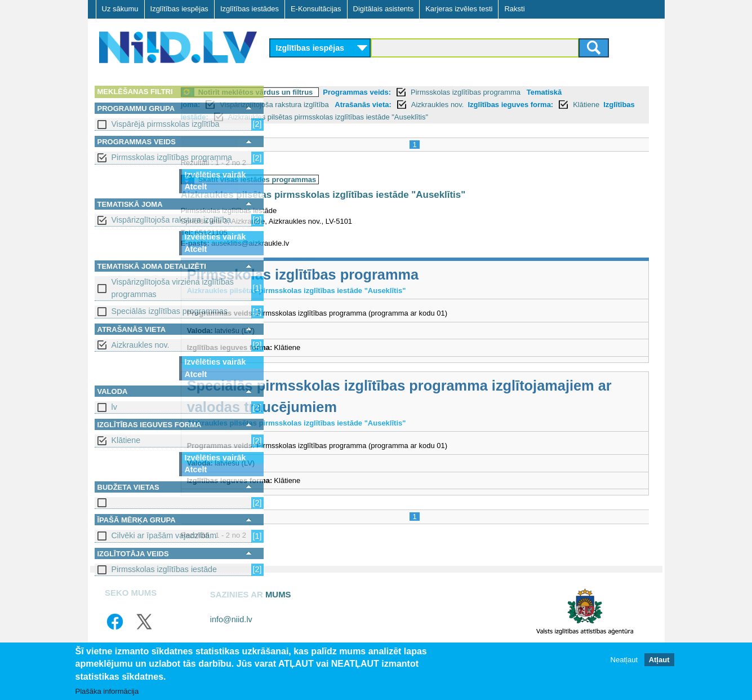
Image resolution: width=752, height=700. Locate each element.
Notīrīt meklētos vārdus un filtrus (348, 92)
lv (114, 407)
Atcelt (196, 187)
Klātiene (126, 440)
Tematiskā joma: (305, 105)
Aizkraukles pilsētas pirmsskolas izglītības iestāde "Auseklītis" (415, 208)
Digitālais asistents (384, 9)
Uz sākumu (120, 9)
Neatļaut (624, 660)
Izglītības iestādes (250, 9)
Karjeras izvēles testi (459, 9)
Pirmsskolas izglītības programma (172, 157)
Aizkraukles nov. (141, 345)
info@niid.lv (231, 632)
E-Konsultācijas (316, 9)
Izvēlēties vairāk (215, 175)
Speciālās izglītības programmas (170, 311)
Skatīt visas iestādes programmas (349, 192)
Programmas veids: (449, 92)
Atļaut (659, 660)
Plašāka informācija (107, 691)
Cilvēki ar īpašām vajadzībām (164, 535)
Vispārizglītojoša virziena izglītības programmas (173, 288)
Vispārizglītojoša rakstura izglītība (172, 220)
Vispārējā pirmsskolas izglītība (166, 124)
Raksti (514, 9)
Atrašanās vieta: (496, 105)
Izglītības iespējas (179, 9)
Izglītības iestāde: (405, 117)
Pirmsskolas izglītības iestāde (164, 569)
